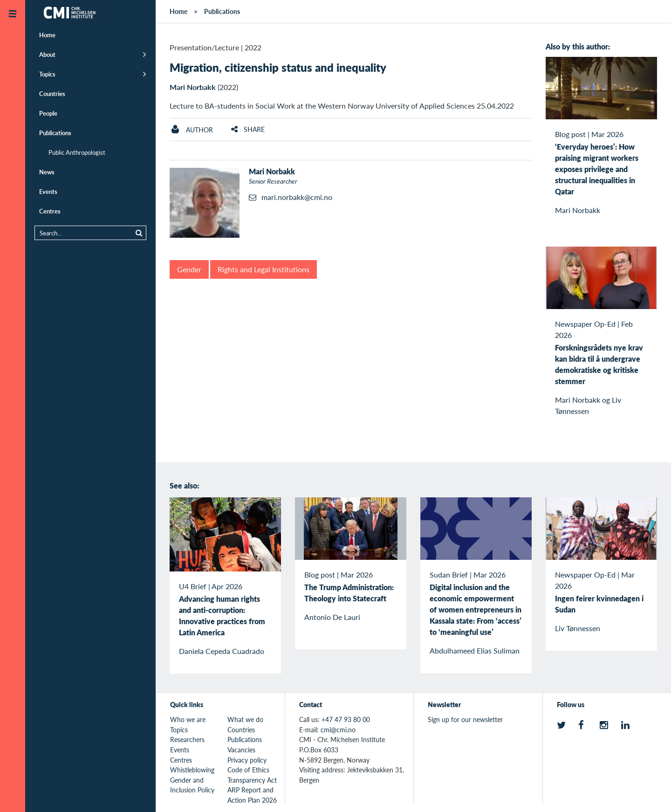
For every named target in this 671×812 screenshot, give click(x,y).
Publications (55, 133)
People (48, 113)
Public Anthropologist (77, 152)
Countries (52, 93)
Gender (189, 269)
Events (48, 191)
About (47, 54)
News (47, 172)
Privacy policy (247, 760)
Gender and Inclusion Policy (192, 785)
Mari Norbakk (193, 87)
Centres (50, 211)
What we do (245, 719)
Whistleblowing (192, 770)
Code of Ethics (248, 770)
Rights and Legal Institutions (264, 269)
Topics (47, 74)
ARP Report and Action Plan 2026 (252, 795)
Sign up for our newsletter (465, 719)
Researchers (187, 739)
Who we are (188, 719)
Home (47, 35)
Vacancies (241, 750)
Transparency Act (252, 780)
